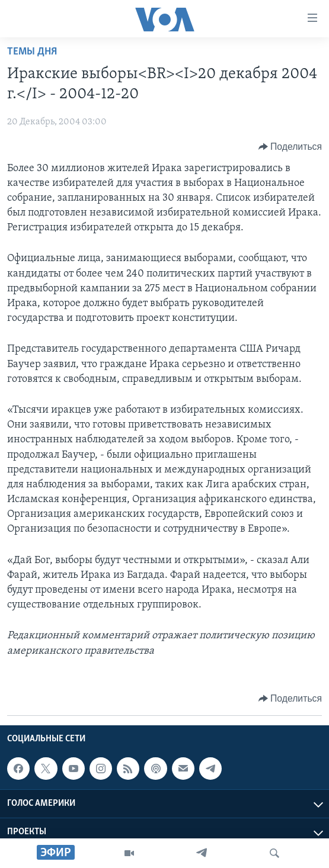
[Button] (290, 147)
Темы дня (32, 52)
